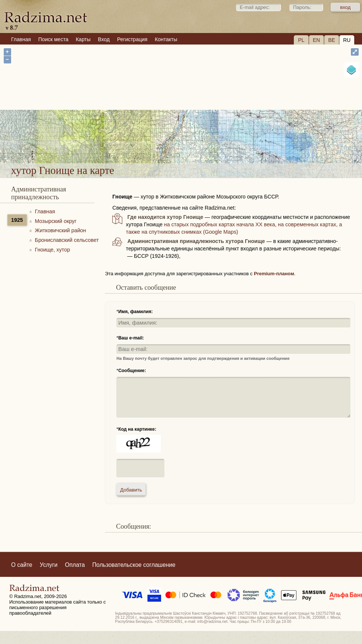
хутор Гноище (205, 139)
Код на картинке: (137, 429)
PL (301, 40)
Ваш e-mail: (131, 338)
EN (316, 40)
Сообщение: (132, 371)
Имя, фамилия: (135, 312)
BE (332, 40)
